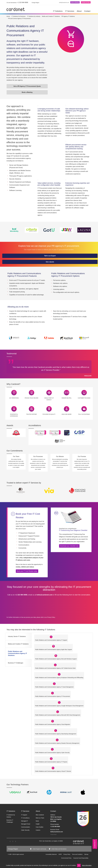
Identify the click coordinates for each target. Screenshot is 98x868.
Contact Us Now (86, 2)
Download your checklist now (69, 546)
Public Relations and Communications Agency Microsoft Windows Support (56, 659)
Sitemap (86, 854)
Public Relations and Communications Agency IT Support (51, 640)
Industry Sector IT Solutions (17, 636)
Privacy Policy (51, 617)
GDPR (60, 854)
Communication (26, 827)
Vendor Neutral (67, 398)
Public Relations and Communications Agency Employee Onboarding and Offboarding (59, 678)
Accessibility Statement (51, 854)
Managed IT (25, 821)
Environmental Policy (66, 858)
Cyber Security (25, 830)
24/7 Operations (14, 398)
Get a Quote (50, 262)
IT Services (70, 11)
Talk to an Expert (50, 256)
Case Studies (40, 827)
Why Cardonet (40, 815)
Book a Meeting (75, 2)
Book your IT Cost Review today (27, 571)
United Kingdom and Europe (39, 849)
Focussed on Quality (49, 414)
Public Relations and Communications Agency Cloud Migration (53, 724)
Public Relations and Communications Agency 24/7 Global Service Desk (55, 668)
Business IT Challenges (16, 663)
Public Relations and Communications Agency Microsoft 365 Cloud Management (58, 715)
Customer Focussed (84, 398)
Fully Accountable (84, 414)
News (37, 821)
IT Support (24, 815)
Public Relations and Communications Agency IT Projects (51, 762)
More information (87, 865)
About (79, 11)
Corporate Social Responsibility (81, 858)
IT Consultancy (25, 818)
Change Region (53, 834)
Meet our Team (40, 818)
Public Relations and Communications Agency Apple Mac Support (54, 649)
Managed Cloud (26, 824)
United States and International (59, 849)
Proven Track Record (32, 398)
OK (79, 865)
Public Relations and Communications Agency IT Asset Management (54, 687)
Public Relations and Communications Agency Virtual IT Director (53, 771)
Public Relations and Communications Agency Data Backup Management (56, 734)
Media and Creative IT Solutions (18, 644)
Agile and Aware (67, 414)
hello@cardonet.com (64, 3)
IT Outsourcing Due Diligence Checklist (74, 529)
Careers (38, 830)
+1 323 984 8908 (17, 2)
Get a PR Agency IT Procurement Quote (27, 86)
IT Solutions (58, 11)
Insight (38, 824)
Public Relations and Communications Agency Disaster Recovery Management (57, 743)
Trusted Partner (31, 414)
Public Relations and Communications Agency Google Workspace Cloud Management (59, 706)
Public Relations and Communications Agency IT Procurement (53, 696)
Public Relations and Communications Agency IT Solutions (18, 653)
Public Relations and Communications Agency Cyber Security (52, 753)
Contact (87, 11)
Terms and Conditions (77, 854)
